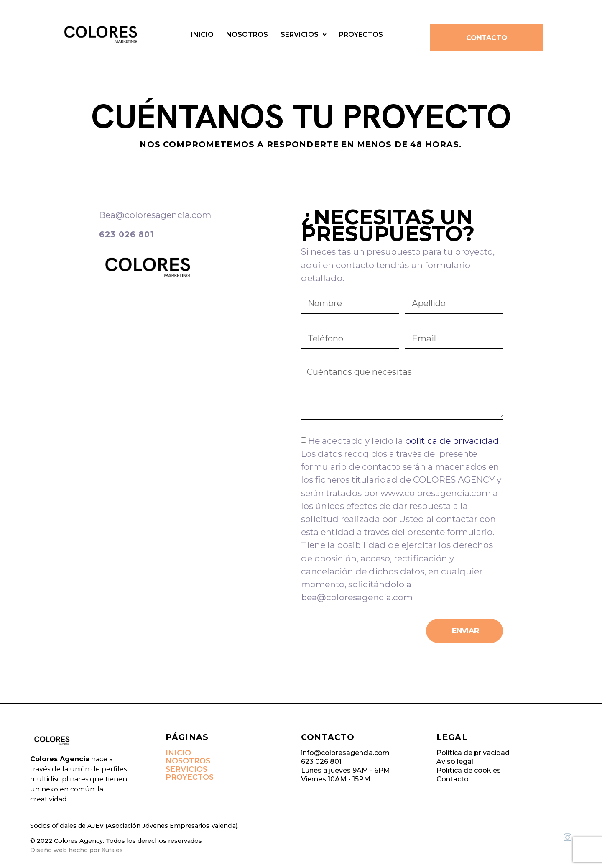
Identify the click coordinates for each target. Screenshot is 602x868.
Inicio (202, 35)
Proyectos (361, 35)
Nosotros (247, 35)
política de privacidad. (453, 442)
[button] (304, 35)
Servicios (304, 35)
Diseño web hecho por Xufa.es (77, 852)
